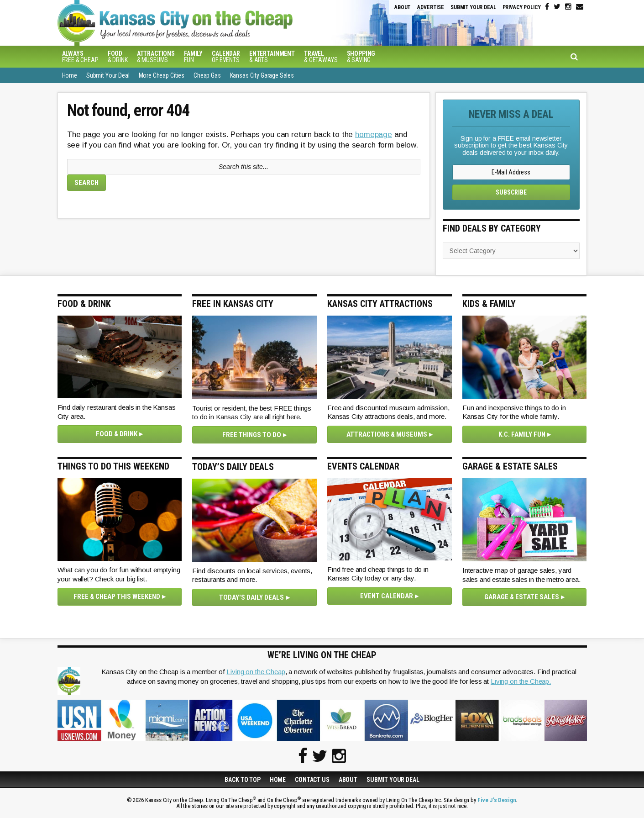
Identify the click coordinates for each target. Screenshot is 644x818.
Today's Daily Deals (251, 597)
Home (278, 780)
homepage (374, 135)
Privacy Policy (522, 7)
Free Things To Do (252, 435)
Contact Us (312, 780)
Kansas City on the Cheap (210, 23)
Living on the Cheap (256, 672)
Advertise (431, 7)
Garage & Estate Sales (522, 597)
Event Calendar (387, 596)
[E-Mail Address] (511, 172)
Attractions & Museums (387, 434)
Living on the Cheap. (521, 681)
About (403, 7)
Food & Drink (117, 434)
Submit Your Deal (473, 7)
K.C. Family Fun (522, 434)
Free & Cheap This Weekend (117, 596)
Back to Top (242, 780)
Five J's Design (497, 800)
